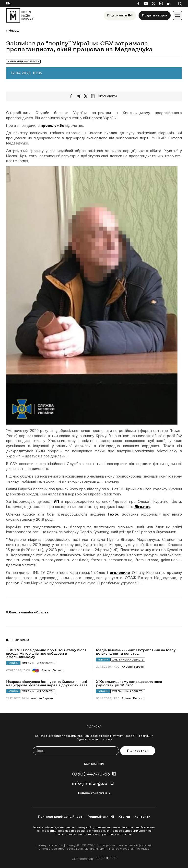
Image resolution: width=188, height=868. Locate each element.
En (8, 3)
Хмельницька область (38, 663)
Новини (13, 663)
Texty (113, 514)
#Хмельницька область (27, 612)
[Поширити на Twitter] (86, 96)
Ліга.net (142, 507)
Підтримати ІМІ (120, 15)
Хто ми (124, 817)
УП (56, 502)
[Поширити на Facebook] (71, 96)
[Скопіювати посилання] (105, 96)
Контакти (142, 817)
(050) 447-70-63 (91, 774)
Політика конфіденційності (61, 817)
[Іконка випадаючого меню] (177, 15)
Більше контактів (93, 793)
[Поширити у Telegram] (78, 96)
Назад (14, 31)
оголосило (120, 573)
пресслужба (53, 126)
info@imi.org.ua (90, 783)
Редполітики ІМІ (101, 817)
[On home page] (20, 15)
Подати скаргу (155, 15)
